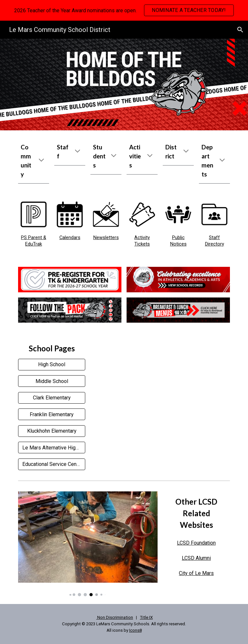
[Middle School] (52, 381)
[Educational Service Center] (52, 464)
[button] (240, 30)
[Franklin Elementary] (52, 414)
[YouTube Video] (160, 385)
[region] (124, 10)
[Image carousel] (88, 544)
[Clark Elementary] (52, 398)
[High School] (52, 364)
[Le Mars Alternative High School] (52, 448)
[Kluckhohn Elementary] (52, 431)
